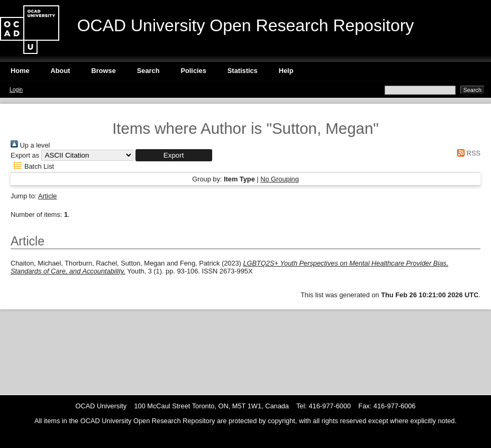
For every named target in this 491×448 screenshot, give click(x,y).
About (61, 71)
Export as (25, 155)
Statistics (243, 71)
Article (48, 196)
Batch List (32, 166)
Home (20, 71)
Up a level (30, 145)
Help (286, 71)
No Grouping (280, 179)
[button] (174, 155)
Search (148, 71)
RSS (467, 153)
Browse (104, 71)
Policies (193, 71)
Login (16, 90)
